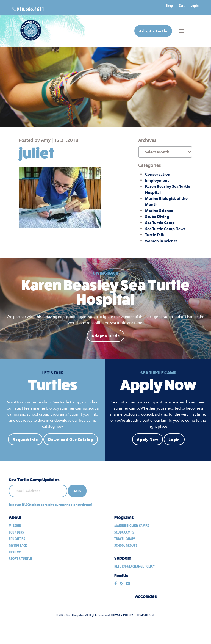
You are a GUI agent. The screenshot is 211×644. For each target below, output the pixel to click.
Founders (16, 532)
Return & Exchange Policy (134, 566)
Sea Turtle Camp (160, 223)
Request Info (25, 439)
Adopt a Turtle (153, 31)
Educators (17, 539)
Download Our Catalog (71, 439)
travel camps (125, 539)
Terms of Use (145, 615)
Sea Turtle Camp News (165, 229)
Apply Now (148, 439)
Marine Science (159, 210)
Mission (15, 525)
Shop (169, 5)
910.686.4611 (30, 9)
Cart (182, 5)
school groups (126, 545)
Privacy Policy (122, 615)
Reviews (15, 552)
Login (195, 5)
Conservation (158, 174)
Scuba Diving (157, 216)
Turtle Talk (155, 235)
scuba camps (124, 532)
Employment (157, 180)
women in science (161, 241)
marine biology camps (132, 525)
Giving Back (18, 545)
